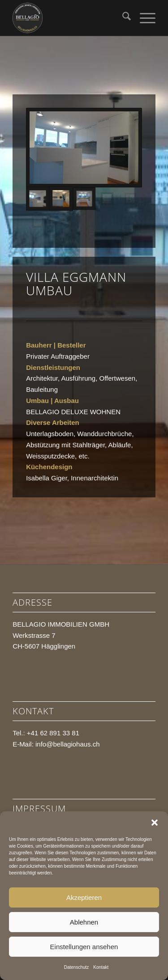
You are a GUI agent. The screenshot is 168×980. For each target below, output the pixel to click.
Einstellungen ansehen (84, 947)
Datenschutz (77, 967)
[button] (155, 823)
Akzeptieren (84, 897)
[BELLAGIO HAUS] (70, 18)
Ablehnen (84, 922)
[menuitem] (122, 18)
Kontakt (101, 967)
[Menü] (143, 18)
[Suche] (122, 18)
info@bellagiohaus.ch (68, 744)
